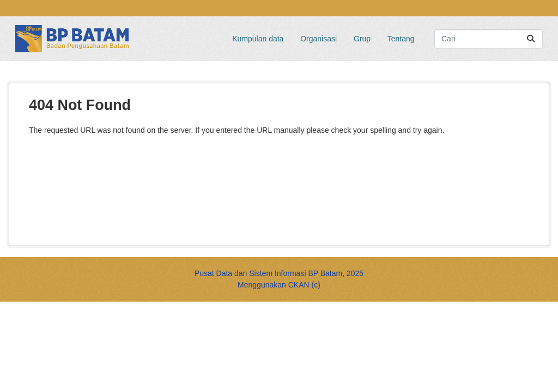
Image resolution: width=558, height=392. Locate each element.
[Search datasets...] (489, 39)
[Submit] (531, 39)
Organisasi (319, 39)
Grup (362, 39)
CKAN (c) (304, 285)
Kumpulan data (258, 39)
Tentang (401, 39)
